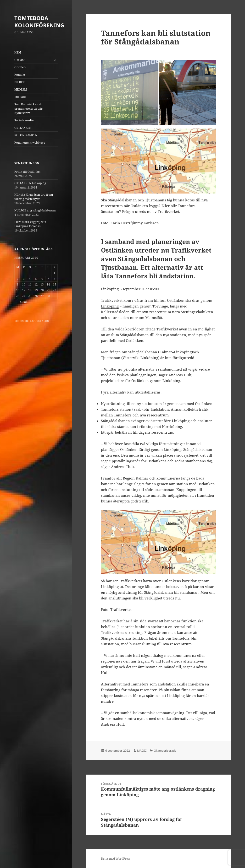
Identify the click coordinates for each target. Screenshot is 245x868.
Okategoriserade (165, 751)
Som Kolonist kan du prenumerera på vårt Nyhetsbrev (29, 109)
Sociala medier (25, 120)
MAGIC (142, 751)
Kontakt (20, 75)
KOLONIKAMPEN (26, 135)
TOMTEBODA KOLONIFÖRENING (39, 22)
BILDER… (21, 82)
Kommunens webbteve (30, 143)
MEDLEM (21, 89)
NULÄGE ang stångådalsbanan (35, 210)
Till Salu (20, 97)
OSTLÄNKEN (23, 128)
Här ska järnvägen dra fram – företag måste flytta (35, 197)
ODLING (20, 67)
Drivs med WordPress (116, 859)
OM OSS (20, 60)
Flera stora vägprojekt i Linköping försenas (30, 224)
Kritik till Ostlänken (28, 172)
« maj (23, 302)
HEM (18, 52)
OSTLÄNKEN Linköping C (31, 183)
